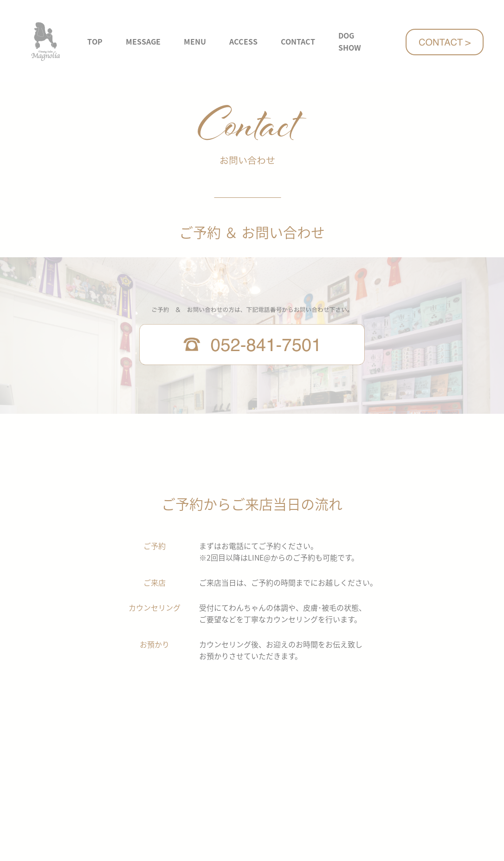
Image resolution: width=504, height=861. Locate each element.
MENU (195, 41)
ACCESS (243, 41)
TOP (95, 41)
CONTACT (298, 41)
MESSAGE (143, 41)
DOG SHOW (350, 41)
